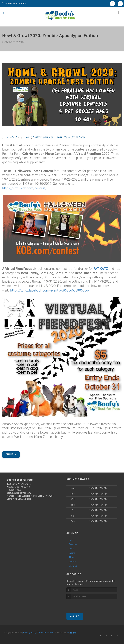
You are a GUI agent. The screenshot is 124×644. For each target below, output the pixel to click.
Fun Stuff (55, 137)
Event (27, 137)
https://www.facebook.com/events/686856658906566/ (50, 289)
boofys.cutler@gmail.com (19, 492)
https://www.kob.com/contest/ (24, 188)
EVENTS (10, 137)
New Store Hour (74, 137)
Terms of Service (45, 632)
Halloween (40, 137)
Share (11, 453)
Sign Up (75, 615)
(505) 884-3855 (14, 489)
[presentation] (82, 603)
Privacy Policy (30, 632)
